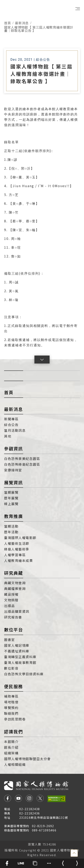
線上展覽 (11, 504)
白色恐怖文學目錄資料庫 (24, 674)
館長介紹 (11, 747)
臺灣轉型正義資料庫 (20, 657)
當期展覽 (11, 492)
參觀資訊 (14, 449)
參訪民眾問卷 (15, 719)
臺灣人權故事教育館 (20, 662)
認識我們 (14, 732)
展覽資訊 (14, 482)
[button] (42, 360)
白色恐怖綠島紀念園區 (22, 464)
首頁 (7, 23)
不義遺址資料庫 (17, 651)
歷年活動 (11, 532)
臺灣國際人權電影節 (20, 538)
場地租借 (11, 702)
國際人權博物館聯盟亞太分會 (27, 759)
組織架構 (11, 753)
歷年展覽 (11, 498)
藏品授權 (11, 594)
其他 (8, 436)
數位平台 (14, 630)
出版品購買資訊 (17, 611)
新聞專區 (11, 419)
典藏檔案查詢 (15, 588)
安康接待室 (13, 470)
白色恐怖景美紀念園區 (22, 459)
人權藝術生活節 (17, 543)
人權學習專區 (15, 555)
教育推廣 (14, 516)
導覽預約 (11, 708)
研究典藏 (14, 573)
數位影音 (11, 668)
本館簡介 (11, 742)
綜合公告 (11, 425)
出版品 (10, 606)
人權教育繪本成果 (18, 560)
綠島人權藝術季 (17, 549)
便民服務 (14, 686)
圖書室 (10, 640)
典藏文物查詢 (15, 583)
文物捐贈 (11, 600)
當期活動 (11, 526)
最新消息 (22, 23)
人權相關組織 (15, 764)
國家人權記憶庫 (17, 645)
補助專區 (11, 696)
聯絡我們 (11, 713)
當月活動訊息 (15, 430)
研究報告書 (13, 617)
